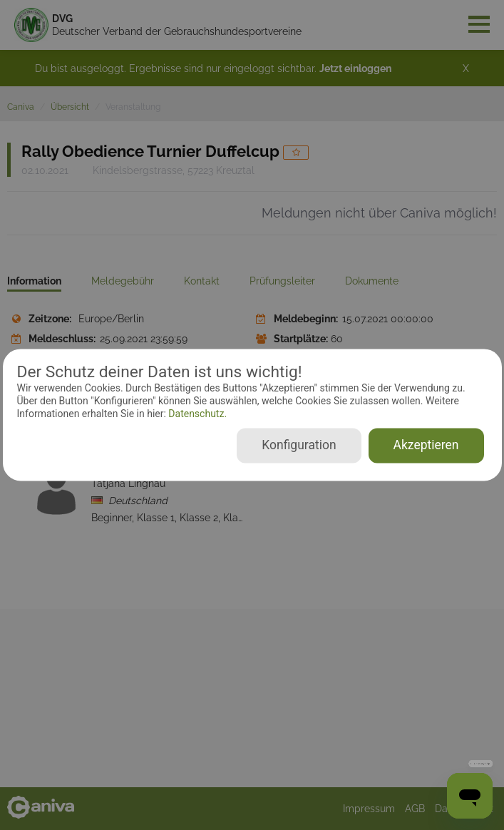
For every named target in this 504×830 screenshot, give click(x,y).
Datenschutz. (196, 414)
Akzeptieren (426, 446)
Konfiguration (299, 446)
